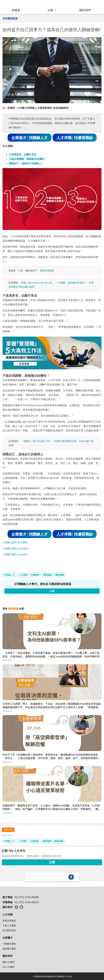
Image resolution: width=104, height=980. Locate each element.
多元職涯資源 (9, 930)
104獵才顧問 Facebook (16, 548)
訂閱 (52, 862)
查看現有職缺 (9, 921)
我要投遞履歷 (47, 270)
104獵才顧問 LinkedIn (15, 554)
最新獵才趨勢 (9, 949)
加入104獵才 (9, 967)
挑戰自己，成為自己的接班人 (25, 163)
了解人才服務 (9, 925)
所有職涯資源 (10, 18)
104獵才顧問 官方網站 (15, 542)
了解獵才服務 (9, 944)
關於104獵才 (9, 962)
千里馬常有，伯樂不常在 (23, 155)
